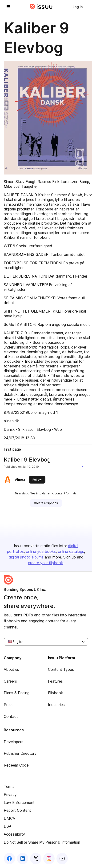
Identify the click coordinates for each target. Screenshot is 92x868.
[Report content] (84, 467)
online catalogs (71, 551)
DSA (8, 826)
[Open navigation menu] (8, 7)
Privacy (10, 794)
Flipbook (56, 693)
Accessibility (14, 834)
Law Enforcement (19, 803)
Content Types (61, 669)
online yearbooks (41, 551)
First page (12, 449)
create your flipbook (46, 563)
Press (9, 705)
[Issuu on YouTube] (62, 859)
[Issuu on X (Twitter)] (36, 859)
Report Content (17, 810)
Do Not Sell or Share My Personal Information (42, 842)
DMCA (9, 818)
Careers (10, 681)
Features (55, 681)
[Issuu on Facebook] (9, 859)
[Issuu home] (41, 7)
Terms (9, 786)
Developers (14, 742)
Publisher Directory (20, 753)
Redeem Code (16, 765)
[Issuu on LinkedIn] (23, 859)
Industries (56, 705)
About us (11, 669)
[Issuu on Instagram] (49, 859)
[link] (78, 7)
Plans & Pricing (17, 693)
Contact (11, 716)
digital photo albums (26, 557)
